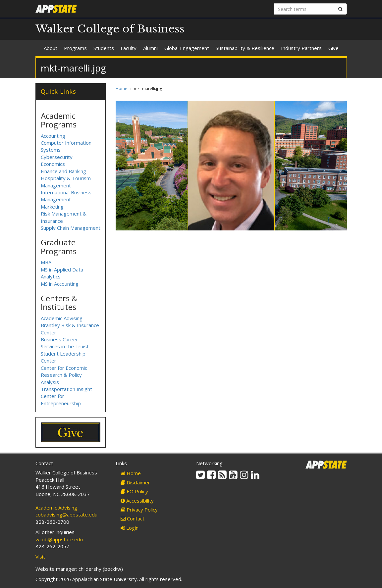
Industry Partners (301, 48)
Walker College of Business (110, 29)
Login (130, 528)
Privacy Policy (139, 510)
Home (121, 89)
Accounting (53, 136)
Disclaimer (135, 482)
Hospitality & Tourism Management (66, 182)
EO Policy (134, 491)
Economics (53, 164)
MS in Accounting (60, 284)
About (51, 48)
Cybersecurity (57, 157)
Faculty (129, 48)
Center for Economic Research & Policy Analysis (64, 375)
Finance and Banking (63, 171)
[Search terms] (304, 9)
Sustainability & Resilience (245, 48)
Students (104, 48)
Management (56, 199)
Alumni (150, 48)
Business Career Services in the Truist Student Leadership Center (65, 350)
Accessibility (137, 501)
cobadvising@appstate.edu (66, 514)
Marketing (52, 207)
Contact (133, 518)
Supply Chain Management (71, 228)
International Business (66, 192)
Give (333, 48)
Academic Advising (62, 318)
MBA (46, 262)
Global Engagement (187, 48)
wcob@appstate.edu (59, 539)
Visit (40, 557)
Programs (75, 48)
